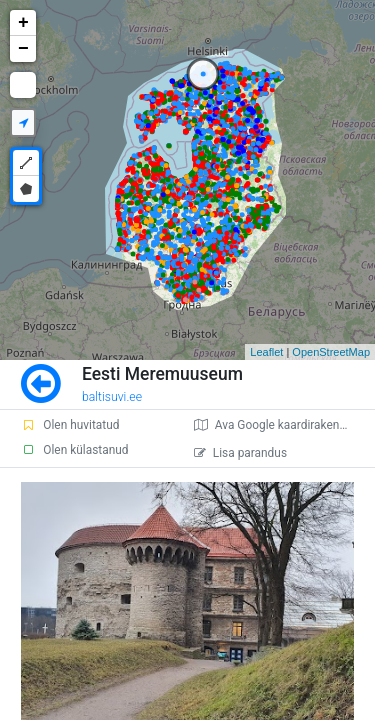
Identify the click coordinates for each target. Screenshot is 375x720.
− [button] (23, 49)
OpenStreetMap (331, 352)
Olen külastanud (74, 450)
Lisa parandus (240, 453)
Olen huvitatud (70, 425)
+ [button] (23, 23)
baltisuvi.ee (112, 397)
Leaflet (266, 352)
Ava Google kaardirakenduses (282, 425)
